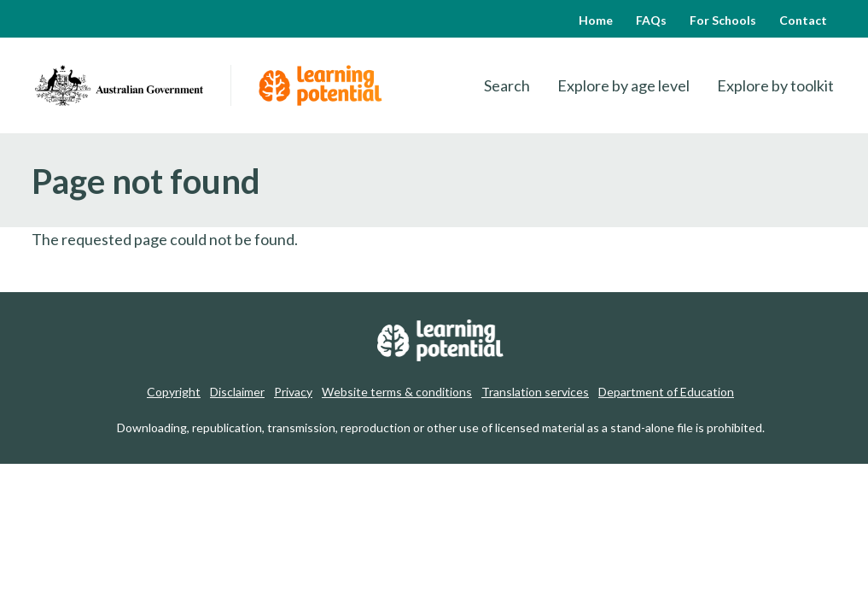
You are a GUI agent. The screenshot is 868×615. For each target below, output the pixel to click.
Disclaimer (237, 392)
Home (596, 20)
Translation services (535, 392)
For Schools (723, 20)
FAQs (651, 20)
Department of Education (666, 392)
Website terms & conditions (397, 392)
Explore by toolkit (775, 85)
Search (507, 85)
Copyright (174, 392)
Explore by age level (623, 85)
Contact (803, 20)
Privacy (293, 392)
